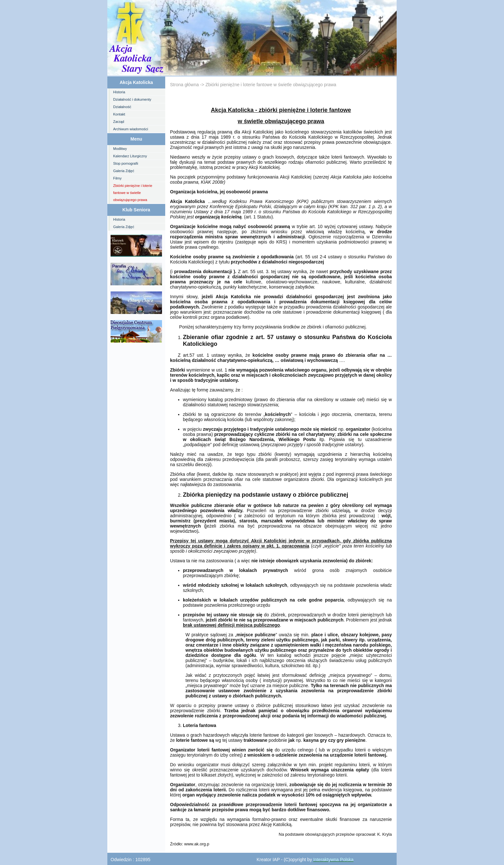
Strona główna (184, 85)
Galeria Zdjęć (124, 171)
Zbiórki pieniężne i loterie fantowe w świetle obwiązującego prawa (133, 193)
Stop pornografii (126, 163)
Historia (119, 92)
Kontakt (119, 114)
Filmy (117, 178)
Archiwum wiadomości (131, 129)
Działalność (122, 107)
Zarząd (119, 122)
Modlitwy (120, 149)
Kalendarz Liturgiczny (130, 156)
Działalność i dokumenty (132, 99)
